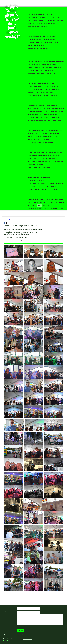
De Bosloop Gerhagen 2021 (58, 108)
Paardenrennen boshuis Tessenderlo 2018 (38, 171)
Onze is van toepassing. (25, 627)
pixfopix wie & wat (50, 14)
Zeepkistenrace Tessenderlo (47, 149)
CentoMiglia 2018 (32, 174)
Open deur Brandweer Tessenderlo (52, 133)
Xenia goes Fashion (53, 190)
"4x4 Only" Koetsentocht (33, 108)
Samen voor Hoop (46, 80)
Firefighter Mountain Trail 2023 (35, 71)
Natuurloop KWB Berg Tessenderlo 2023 (52, 68)
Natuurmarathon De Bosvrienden (36, 111)
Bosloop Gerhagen (51, 193)
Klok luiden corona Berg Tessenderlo (37, 121)
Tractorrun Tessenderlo (49, 71)
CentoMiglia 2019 (46, 140)
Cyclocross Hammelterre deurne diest (54, 124)
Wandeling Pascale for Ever (35, 158)
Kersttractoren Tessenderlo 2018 (36, 162)
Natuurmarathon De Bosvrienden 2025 (52, 11)
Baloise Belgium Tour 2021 (52, 105)
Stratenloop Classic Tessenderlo (51, 146)
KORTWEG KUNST (49, 152)
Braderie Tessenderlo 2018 (48, 180)
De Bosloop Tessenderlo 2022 (35, 86)
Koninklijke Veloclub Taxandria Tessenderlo (38, 102)
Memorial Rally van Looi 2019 (50, 137)
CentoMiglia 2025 (43, 17)
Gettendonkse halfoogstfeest (35, 143)
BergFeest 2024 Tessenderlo (35, 36)
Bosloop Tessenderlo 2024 (49, 36)
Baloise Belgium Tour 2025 (56, 21)
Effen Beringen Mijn (39, 124)
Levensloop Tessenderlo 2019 (35, 133)
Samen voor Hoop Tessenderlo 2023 (36, 61)
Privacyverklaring (23, 627)
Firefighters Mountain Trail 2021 (50, 96)
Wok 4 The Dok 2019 (55, 155)
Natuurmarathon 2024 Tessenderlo (36, 30)
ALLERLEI (30, 202)
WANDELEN (47, 209)
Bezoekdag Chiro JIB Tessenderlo (36, 90)
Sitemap (21, 639)
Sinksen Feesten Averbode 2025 (35, 24)
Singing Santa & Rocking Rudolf (50, 158)
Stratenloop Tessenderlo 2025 (56, 17)
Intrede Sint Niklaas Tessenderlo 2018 (54, 162)
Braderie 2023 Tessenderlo (34, 68)
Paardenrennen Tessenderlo (35, 137)
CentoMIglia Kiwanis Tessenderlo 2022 (37, 83)
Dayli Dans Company (50, 74)
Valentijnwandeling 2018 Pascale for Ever (38, 199)
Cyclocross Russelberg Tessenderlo (52, 127)
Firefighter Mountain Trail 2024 (35, 43)
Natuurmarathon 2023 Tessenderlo (36, 52)
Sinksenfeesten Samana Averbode (50, 187)
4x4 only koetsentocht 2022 (34, 80)
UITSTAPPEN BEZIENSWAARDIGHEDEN (36, 209)
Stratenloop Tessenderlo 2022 (52, 90)
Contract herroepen (28, 639)
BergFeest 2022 (51, 83)
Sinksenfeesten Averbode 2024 (51, 39)
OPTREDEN (39, 205)
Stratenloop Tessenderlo (34, 180)
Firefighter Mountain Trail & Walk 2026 (52, 8)
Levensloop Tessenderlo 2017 (56, 199)
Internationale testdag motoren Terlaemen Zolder (40, 177)
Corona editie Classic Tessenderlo (36, 105)
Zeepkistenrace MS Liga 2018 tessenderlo (38, 190)
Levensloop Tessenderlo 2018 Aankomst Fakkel (39, 168)
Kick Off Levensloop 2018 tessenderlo (37, 193)
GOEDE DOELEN (54, 202)
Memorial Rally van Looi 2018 (44, 174)
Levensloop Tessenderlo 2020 (35, 115)
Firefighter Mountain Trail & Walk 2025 (53, 24)
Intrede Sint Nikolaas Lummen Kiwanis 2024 (38, 27)
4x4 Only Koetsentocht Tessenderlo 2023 (37, 58)
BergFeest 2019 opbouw (49, 143)
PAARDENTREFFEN (47, 205)
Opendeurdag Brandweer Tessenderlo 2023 (38, 55)
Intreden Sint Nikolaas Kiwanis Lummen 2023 (38, 49)
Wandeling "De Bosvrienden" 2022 (51, 86)
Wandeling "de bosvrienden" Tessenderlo (54, 111)
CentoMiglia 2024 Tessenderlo (55, 33)
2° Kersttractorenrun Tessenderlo (36, 130)
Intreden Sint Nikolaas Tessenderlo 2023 (37, 46)
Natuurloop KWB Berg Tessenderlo (36, 152)
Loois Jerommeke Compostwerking (55, 184)
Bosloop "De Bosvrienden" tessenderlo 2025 (38, 21)
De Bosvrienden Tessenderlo (35, 127)
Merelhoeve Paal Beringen (34, 140)
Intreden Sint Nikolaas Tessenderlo (36, 74)
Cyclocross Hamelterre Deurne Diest (37, 184)
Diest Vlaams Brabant (45, 108)
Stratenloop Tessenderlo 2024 (35, 39)
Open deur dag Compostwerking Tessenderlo (38, 155)
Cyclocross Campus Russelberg (51, 99)
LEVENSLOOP (61, 202)
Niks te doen (31, 124)
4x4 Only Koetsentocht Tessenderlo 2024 (37, 33)
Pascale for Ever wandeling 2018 (36, 165)
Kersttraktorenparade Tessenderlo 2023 (53, 43)
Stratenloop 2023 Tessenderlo (49, 64)
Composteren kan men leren (50, 115)
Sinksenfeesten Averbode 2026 (35, 8)
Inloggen (62, 642)
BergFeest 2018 (53, 171)
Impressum (5, 639)
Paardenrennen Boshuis (57, 80)
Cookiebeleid (17, 639)
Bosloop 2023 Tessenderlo (34, 64)
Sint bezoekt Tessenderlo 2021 (35, 99)
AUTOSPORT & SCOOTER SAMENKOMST (41, 202)
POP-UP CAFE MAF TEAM (33, 93)
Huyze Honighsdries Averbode (35, 11)
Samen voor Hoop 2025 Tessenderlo (36, 14)
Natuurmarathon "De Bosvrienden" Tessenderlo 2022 (40, 77)
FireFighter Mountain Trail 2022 (46, 93)
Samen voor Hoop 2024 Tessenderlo (54, 30)
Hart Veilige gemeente (59, 152)
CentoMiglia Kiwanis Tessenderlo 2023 (55, 61)
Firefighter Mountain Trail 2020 (35, 118)
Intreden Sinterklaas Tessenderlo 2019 (55, 130)
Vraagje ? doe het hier (33, 17)
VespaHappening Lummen (34, 149)
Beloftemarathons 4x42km (34, 187)
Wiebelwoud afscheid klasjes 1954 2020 (53, 118)
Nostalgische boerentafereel (35, 96)
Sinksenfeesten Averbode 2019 (35, 146)
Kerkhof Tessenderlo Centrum (54, 121)
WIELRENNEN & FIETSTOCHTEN (57, 209)
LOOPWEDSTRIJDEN (32, 205)
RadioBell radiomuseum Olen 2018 (36, 196)
